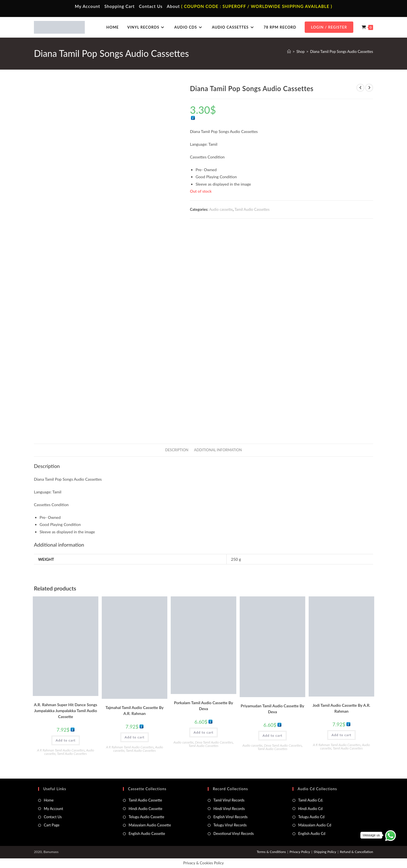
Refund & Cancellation (357, 852)
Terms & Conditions (271, 852)
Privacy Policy (300, 852)
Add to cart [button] (66, 740)
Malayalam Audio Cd (315, 825)
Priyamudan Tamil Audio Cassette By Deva (273, 709)
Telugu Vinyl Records (230, 825)
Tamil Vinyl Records (229, 800)
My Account (88, 6)
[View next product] (369, 88)
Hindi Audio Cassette (145, 809)
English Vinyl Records (230, 817)
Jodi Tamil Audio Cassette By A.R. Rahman (341, 708)
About (173, 6)
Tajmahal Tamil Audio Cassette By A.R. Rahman (135, 710)
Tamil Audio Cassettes (252, 209)
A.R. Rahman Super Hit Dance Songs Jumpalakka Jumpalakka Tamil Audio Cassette (66, 711)
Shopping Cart (119, 6)
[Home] (289, 51)
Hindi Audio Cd (310, 809)
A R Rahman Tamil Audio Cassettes (61, 750)
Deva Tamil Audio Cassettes (214, 742)
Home (49, 800)
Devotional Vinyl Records (234, 833)
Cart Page (52, 825)
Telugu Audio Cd (311, 817)
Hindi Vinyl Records (229, 809)
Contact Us (151, 6)
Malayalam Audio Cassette (150, 825)
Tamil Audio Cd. (311, 800)
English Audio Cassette (147, 833)
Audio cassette (221, 209)
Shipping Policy (325, 852)
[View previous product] (360, 88)
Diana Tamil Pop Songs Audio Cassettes (342, 51)
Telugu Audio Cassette (146, 817)
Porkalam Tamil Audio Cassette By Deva (203, 706)
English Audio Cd (312, 833)
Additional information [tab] (218, 450)
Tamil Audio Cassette (145, 800)
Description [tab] (177, 450)
